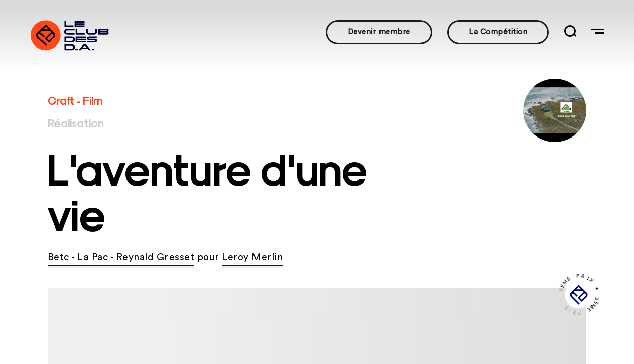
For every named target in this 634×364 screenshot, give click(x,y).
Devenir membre (379, 32)
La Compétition (498, 32)
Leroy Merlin (252, 258)
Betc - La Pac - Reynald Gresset (121, 258)
